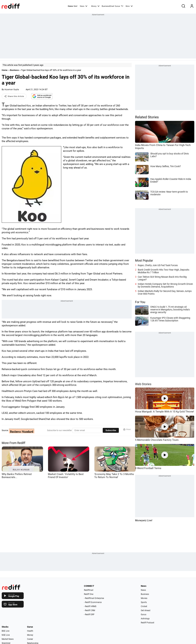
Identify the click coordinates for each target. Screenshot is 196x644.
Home (70, 6)
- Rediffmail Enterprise (94, 598)
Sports (144, 602)
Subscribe (111, 430)
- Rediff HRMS (90, 606)
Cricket (144, 606)
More (129, 6)
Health (30, 631)
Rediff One (89, 594)
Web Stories (143, 384)
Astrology (145, 619)
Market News (8, 639)
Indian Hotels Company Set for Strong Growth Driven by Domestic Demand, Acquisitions (165, 285)
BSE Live (6, 631)
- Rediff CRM (89, 610)
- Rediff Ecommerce (93, 602)
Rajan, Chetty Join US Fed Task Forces (158, 265)
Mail (75, 6)
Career (30, 639)
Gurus (117, 6)
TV (122, 6)
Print (127, 429)
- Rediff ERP (89, 615)
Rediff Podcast (148, 623)
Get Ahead (146, 610)
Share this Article (14, 96)
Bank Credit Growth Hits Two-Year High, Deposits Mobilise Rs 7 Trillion (164, 271)
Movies (144, 598)
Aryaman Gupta (12, 90)
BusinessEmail (108, 6)
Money (95, 6)
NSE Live (6, 635)
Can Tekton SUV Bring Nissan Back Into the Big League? (162, 278)
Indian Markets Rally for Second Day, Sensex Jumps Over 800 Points (165, 292)
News (84, 6)
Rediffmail (89, 590)
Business (14, 70)
